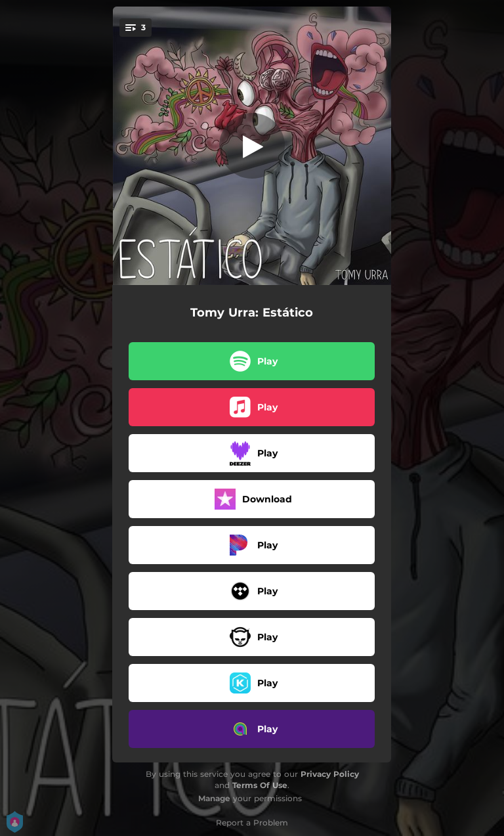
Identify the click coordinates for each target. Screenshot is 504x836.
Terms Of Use (260, 785)
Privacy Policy (330, 774)
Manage (214, 798)
